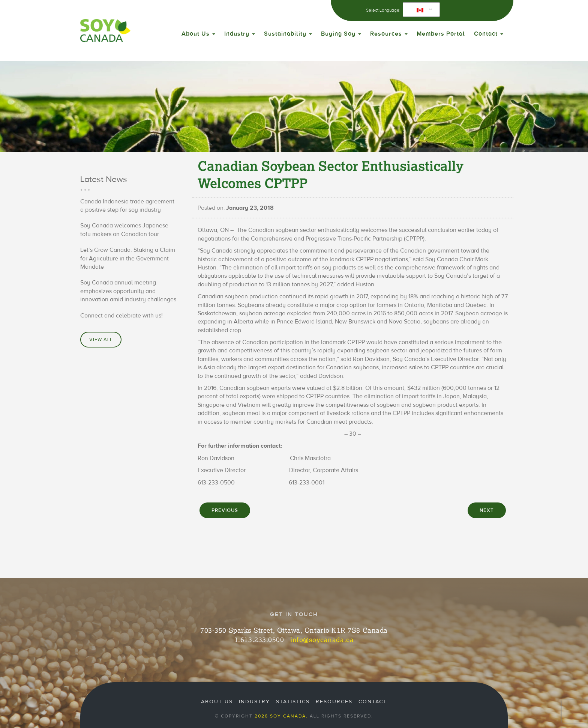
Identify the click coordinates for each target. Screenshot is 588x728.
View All (101, 340)
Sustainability (288, 34)
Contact (489, 34)
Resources (389, 34)
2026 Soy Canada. (281, 716)
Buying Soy (341, 34)
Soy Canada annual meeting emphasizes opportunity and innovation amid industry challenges (128, 291)
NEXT (487, 510)
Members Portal (441, 34)
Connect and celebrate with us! (121, 316)
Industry (240, 34)
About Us (198, 34)
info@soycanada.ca (322, 639)
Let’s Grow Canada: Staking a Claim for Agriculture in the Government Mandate (128, 258)
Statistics (293, 702)
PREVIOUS (225, 510)
